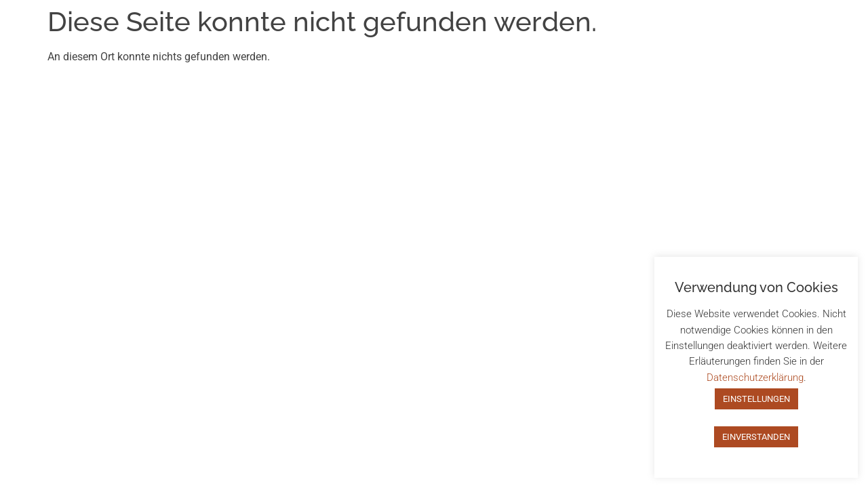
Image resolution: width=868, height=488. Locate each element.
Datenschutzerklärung (755, 378)
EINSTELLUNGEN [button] (756, 399)
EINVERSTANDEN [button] (756, 437)
